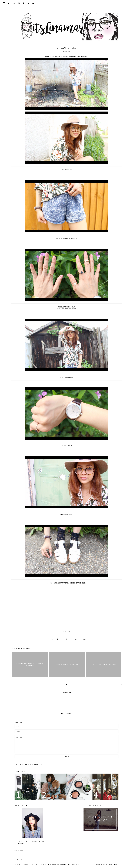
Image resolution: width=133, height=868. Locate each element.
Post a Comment (67, 693)
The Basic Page (112, 865)
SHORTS (59, 238)
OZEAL (71, 514)
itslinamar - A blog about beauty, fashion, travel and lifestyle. (50, 865)
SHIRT (62, 377)
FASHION (66, 631)
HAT (62, 170)
